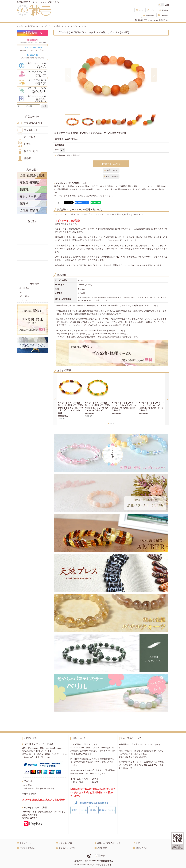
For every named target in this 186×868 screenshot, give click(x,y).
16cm (21, 292)
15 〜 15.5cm (24, 288)
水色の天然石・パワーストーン (32, 253)
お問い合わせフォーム (152, 765)
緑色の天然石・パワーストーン (32, 242)
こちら (130, 757)
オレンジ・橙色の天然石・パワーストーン (32, 237)
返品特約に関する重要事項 (68, 155)
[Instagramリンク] (89, 856)
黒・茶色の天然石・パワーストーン (32, 274)
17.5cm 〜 (23, 300)
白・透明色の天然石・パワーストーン (32, 268)
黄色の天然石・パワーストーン (32, 231)
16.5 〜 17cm (24, 296)
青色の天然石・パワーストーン (32, 247)
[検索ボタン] (45, 106)
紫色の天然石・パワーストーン (32, 263)
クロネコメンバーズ (85, 770)
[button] (68, 75)
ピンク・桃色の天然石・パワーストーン (32, 258)
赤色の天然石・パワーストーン (32, 226)
